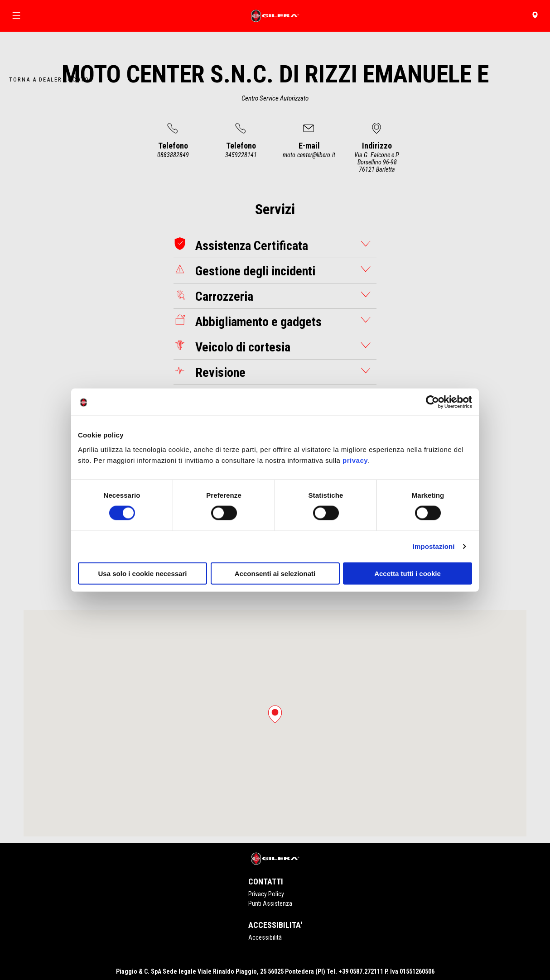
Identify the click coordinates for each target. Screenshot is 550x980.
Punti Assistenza (270, 903)
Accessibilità (265, 937)
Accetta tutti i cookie (408, 573)
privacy (355, 460)
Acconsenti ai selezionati (275, 573)
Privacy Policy (266, 894)
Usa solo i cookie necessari (143, 573)
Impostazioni (434, 546)
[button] (275, 714)
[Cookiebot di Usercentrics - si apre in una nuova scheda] (432, 402)
